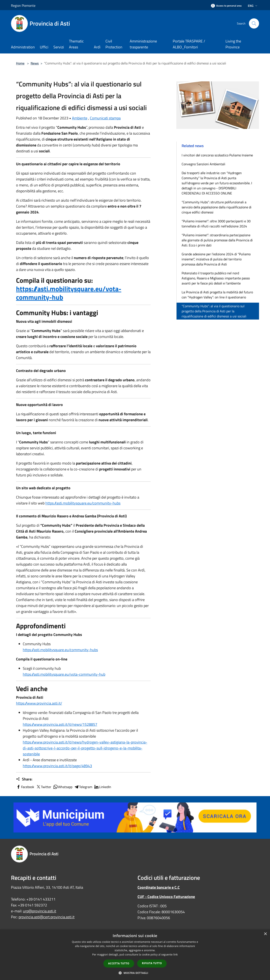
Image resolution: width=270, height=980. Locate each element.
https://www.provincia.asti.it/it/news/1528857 (60, 724)
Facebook (25, 787)
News (35, 63)
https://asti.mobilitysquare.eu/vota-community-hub (69, 293)
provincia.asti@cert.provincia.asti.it (47, 917)
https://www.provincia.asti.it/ (39, 703)
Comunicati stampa (105, 118)
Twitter (44, 787)
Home (20, 63)
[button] (135, 973)
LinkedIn (103, 787)
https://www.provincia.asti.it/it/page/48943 (57, 766)
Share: (24, 779)
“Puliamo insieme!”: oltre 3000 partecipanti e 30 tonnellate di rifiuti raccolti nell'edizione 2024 (216, 224)
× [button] (265, 934)
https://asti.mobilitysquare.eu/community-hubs (83, 503)
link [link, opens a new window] (176, 955)
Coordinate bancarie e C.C (159, 887)
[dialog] (135, 955)
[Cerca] (254, 23)
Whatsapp (63, 787)
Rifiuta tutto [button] (152, 963)
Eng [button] (253, 6)
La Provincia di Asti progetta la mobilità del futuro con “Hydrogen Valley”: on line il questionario (217, 295)
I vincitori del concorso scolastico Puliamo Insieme (217, 155)
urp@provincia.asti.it (40, 911)
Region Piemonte (23, 5)
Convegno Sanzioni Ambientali (203, 164)
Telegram (83, 787)
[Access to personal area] (226, 6)
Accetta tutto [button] (119, 963)
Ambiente (80, 118)
